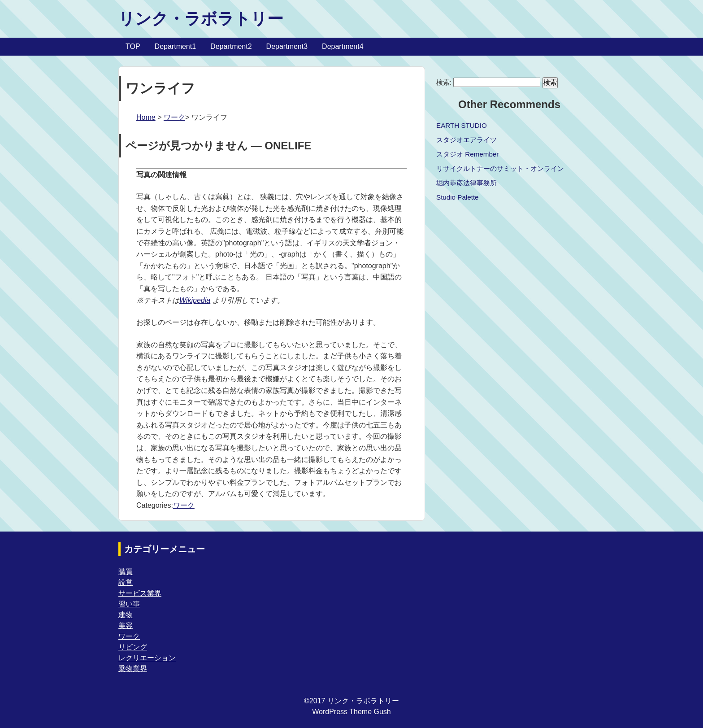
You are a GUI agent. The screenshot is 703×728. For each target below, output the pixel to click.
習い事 (129, 604)
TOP (133, 46)
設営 (126, 582)
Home (146, 117)
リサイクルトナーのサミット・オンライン (500, 168)
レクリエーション (147, 658)
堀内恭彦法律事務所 (466, 183)
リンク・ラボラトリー (201, 19)
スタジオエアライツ (466, 140)
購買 (126, 572)
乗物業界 (133, 669)
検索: (444, 82)
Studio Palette (458, 197)
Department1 (176, 46)
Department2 (231, 46)
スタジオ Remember (467, 154)
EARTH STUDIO (462, 125)
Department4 (343, 46)
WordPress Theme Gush (351, 712)
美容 (126, 626)
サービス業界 (140, 593)
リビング (133, 647)
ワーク (174, 117)
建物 (126, 615)
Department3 (287, 46)
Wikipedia (195, 300)
